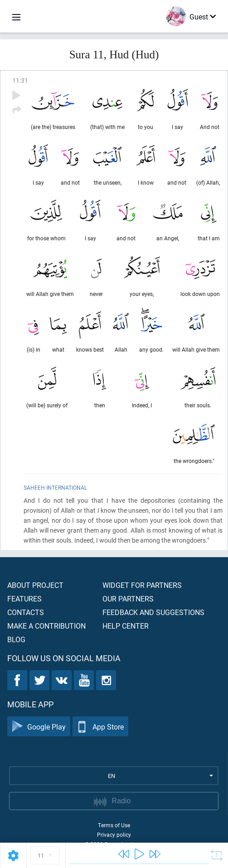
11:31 (20, 80)
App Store (100, 727)
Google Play (39, 727)
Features (24, 599)
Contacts (26, 612)
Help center (126, 626)
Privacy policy (114, 835)
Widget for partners (142, 585)
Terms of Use (114, 825)
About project (35, 585)
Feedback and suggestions (153, 612)
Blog (16, 639)
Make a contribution (46, 626)
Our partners (128, 599)
